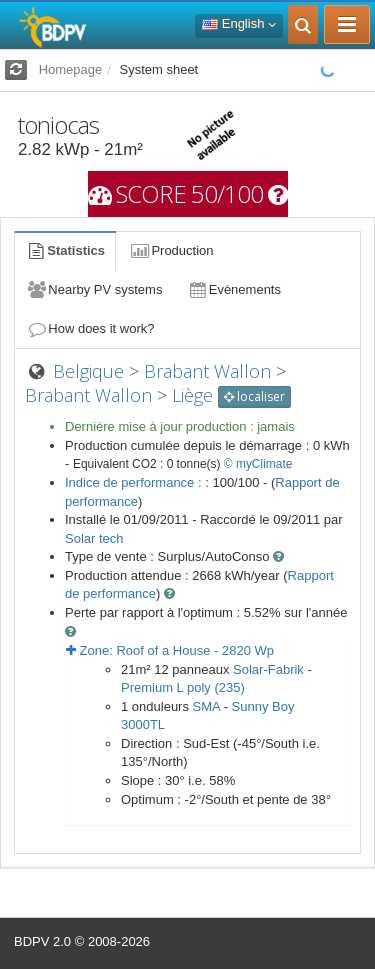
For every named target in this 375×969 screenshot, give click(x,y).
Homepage (71, 69)
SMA (206, 706)
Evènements (233, 289)
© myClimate (258, 464)
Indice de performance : (135, 482)
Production (171, 250)
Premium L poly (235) (183, 687)
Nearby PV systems (94, 289)
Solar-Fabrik (268, 669)
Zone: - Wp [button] (170, 650)
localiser (254, 396)
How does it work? (90, 328)
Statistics (65, 250)
